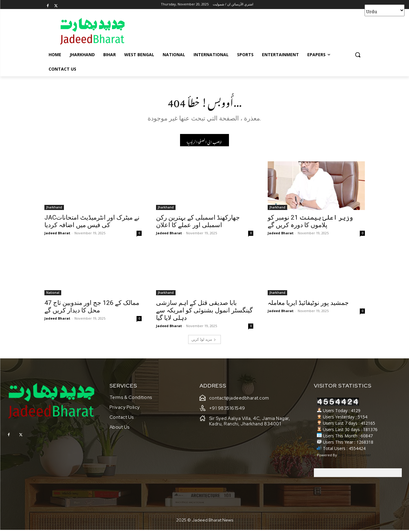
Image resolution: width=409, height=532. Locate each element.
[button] (358, 55)
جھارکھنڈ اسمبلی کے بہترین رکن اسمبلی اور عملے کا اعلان (198, 223)
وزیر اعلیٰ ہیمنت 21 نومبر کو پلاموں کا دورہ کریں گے (310, 223)
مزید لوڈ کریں (204, 341)
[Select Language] (385, 10)
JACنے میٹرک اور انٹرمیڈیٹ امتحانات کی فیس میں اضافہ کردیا (92, 223)
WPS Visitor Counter (354, 457)
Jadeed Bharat (57, 235)
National (53, 294)
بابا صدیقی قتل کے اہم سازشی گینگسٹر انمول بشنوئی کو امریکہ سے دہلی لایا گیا (204, 312)
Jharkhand (54, 209)
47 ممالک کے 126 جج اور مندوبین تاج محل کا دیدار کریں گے (92, 308)
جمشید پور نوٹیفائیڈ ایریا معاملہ (308, 305)
